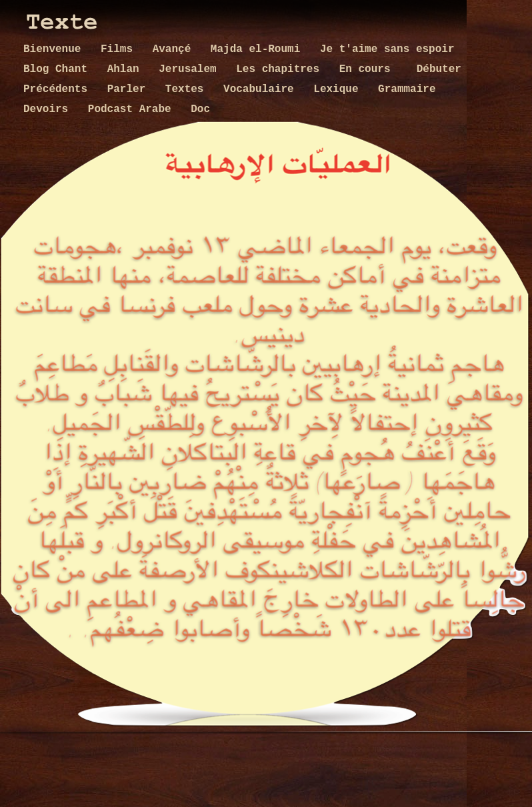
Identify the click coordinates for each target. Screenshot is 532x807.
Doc (200, 109)
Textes (188, 89)
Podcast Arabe (133, 109)
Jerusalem (191, 69)
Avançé (175, 49)
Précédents (59, 89)
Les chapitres (281, 69)
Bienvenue (55, 49)
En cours (371, 69)
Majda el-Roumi (259, 49)
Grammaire (407, 89)
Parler (130, 89)
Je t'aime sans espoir (387, 49)
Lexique (339, 89)
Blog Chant (59, 69)
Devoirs (49, 109)
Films (120, 49)
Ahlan (127, 69)
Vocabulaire (262, 89)
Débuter (439, 69)
